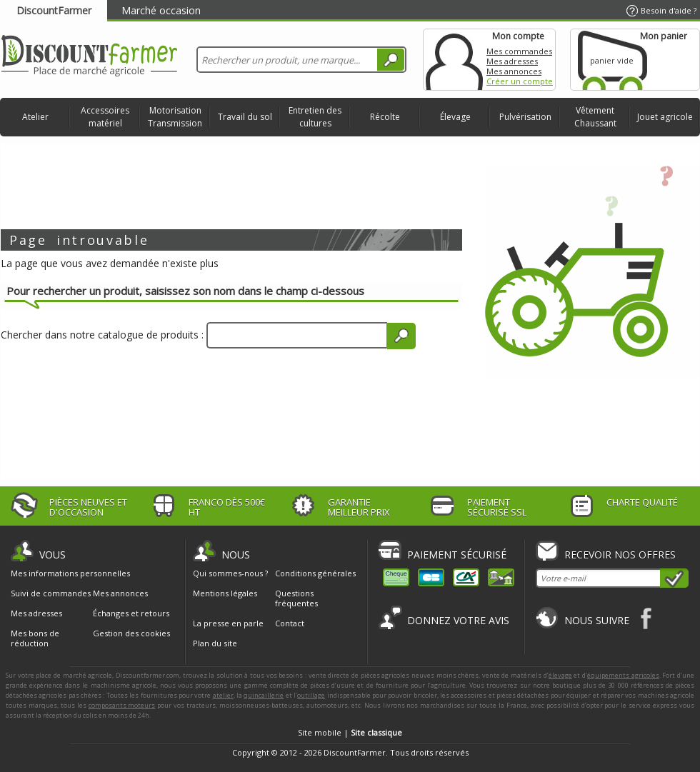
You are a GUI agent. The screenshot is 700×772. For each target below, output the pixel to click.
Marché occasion (161, 10)
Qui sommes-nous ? (230, 573)
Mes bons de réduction (35, 638)
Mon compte (454, 60)
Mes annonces (514, 71)
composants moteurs (122, 705)
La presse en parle (228, 623)
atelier (223, 695)
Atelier (35, 117)
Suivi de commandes (51, 593)
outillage (311, 695)
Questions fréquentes (296, 598)
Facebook (647, 618)
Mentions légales (225, 593)
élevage (560, 675)
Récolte (385, 117)
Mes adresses (512, 61)
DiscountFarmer (54, 10)
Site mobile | (350, 732)
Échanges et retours (131, 613)
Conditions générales (315, 573)
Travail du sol (245, 117)
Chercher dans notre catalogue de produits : (102, 335)
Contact (290, 623)
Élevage (455, 117)
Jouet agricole (665, 117)
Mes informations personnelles (70, 573)
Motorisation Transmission (175, 117)
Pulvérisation (525, 117)
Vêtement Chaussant (595, 117)
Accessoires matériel (105, 117)
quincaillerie (264, 695)
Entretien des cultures (315, 117)
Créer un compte (520, 81)
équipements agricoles (623, 675)
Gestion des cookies (131, 633)
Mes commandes (519, 51)
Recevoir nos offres (620, 555)
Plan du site (215, 643)
